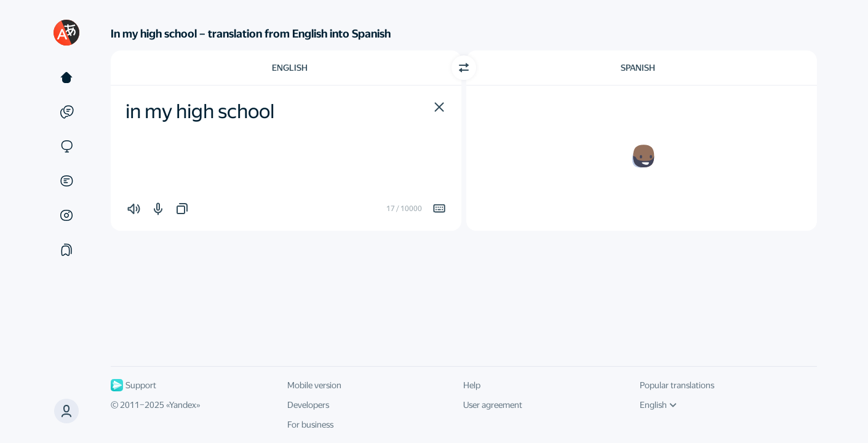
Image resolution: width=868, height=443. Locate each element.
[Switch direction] (464, 68)
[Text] (66, 78)
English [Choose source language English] (290, 68)
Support (133, 385)
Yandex (183, 405)
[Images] (66, 215)
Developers (308, 405)
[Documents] (66, 181)
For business (310, 425)
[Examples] (66, 112)
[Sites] (66, 146)
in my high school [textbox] (200, 111)
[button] (439, 107)
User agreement (493, 405)
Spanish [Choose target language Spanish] (638, 68)
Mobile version (314, 385)
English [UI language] (658, 405)
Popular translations (677, 385)
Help (472, 385)
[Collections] (66, 250)
